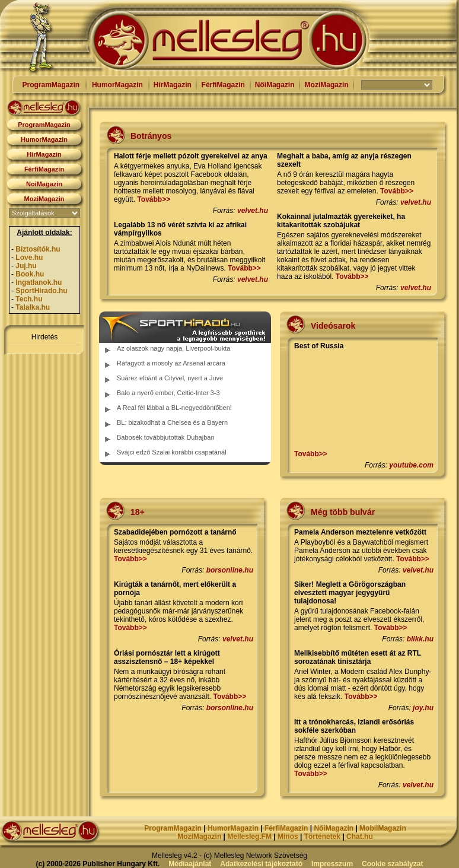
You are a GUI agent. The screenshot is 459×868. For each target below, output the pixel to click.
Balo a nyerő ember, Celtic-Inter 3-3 (168, 393)
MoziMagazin (327, 85)
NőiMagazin (275, 85)
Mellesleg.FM (249, 837)
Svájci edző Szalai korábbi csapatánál (172, 452)
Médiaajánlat (190, 864)
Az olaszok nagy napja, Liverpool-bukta (173, 348)
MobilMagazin (383, 828)
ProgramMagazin (51, 85)
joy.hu (423, 708)
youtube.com (411, 465)
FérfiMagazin (223, 85)
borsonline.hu (230, 570)
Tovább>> (154, 199)
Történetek (322, 837)
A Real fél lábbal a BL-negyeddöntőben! (174, 408)
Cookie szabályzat (392, 864)
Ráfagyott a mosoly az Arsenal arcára (171, 363)
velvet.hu (253, 211)
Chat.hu (360, 837)
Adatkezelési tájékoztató (261, 864)
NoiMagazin (44, 184)
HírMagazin (173, 85)
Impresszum (332, 864)
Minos (288, 837)
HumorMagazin (117, 85)
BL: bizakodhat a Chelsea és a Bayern (172, 422)
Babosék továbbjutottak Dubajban (166, 437)
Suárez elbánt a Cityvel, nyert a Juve (170, 378)
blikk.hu (420, 639)
